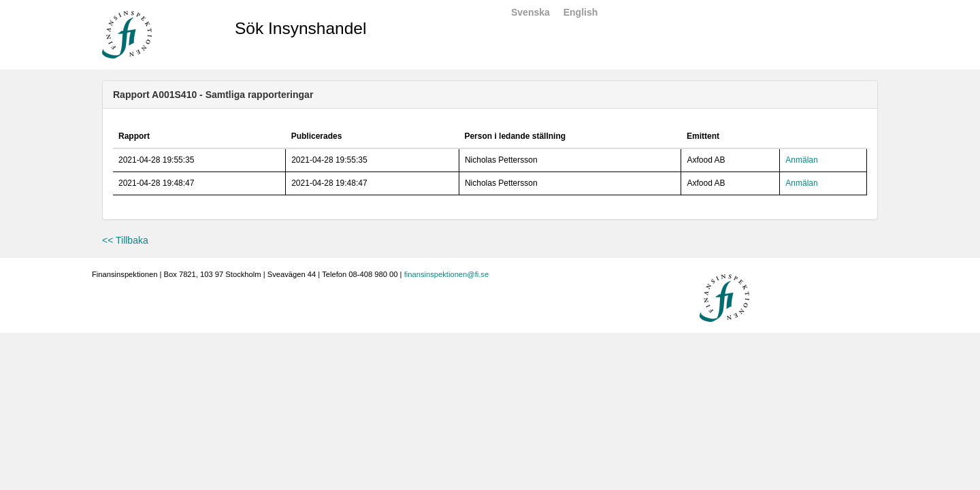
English (581, 12)
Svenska (530, 12)
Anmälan (801, 160)
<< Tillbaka (125, 240)
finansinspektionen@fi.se (447, 274)
